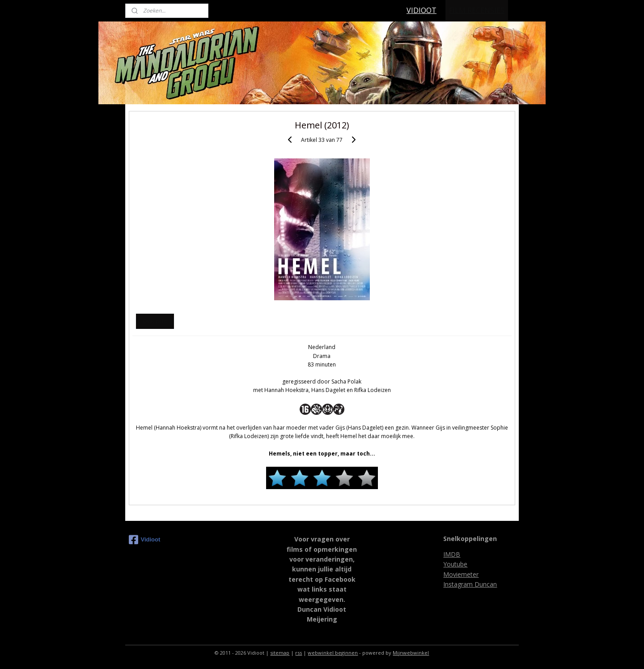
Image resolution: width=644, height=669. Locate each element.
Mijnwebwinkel (411, 653)
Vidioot (145, 540)
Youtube (455, 564)
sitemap (280, 653)
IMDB (452, 554)
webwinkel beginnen (333, 653)
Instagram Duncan (470, 584)
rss (299, 653)
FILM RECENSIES (477, 10)
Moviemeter (461, 574)
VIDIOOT (422, 10)
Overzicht (155, 321)
